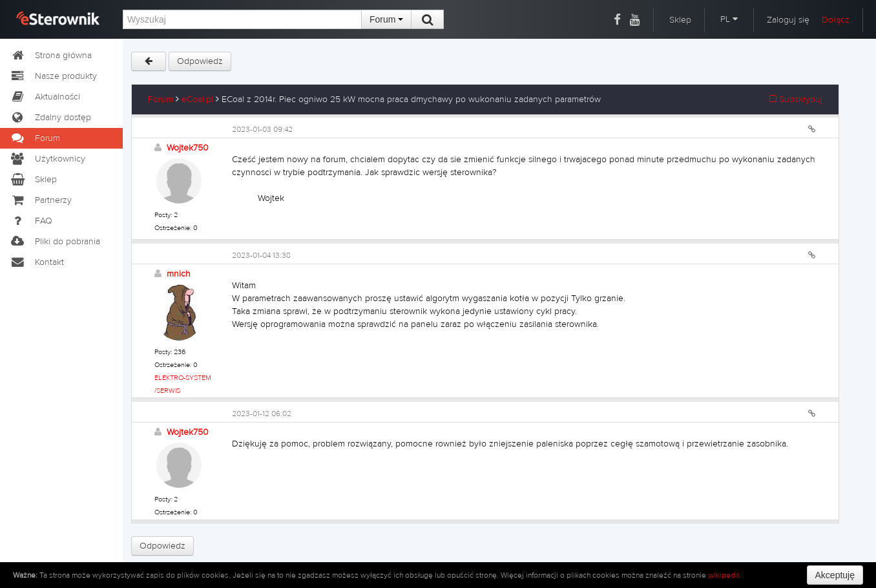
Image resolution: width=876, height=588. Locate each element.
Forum (386, 19)
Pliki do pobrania (55, 242)
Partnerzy (41, 200)
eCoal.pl (197, 100)
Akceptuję (835, 575)
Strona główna (51, 56)
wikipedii (724, 575)
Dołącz (836, 20)
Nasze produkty (53, 76)
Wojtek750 (188, 148)
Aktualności (45, 97)
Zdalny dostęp (50, 118)
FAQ (31, 221)
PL (729, 19)
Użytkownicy (47, 159)
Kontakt (37, 262)
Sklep (680, 20)
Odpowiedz (200, 61)
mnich (179, 274)
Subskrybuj (796, 100)
